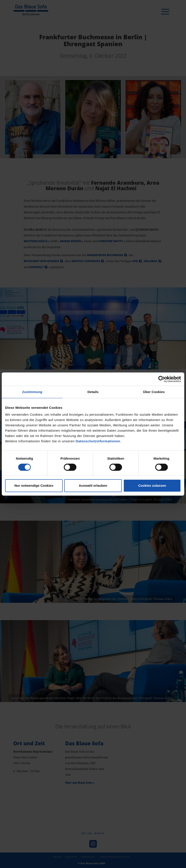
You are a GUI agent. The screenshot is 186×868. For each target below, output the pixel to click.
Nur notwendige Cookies (34, 485)
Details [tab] (93, 392)
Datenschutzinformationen (98, 441)
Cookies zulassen (152, 485)
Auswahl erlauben (93, 485)
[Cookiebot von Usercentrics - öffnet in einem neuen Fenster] (162, 379)
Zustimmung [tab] (32, 392)
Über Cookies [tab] (154, 392)
